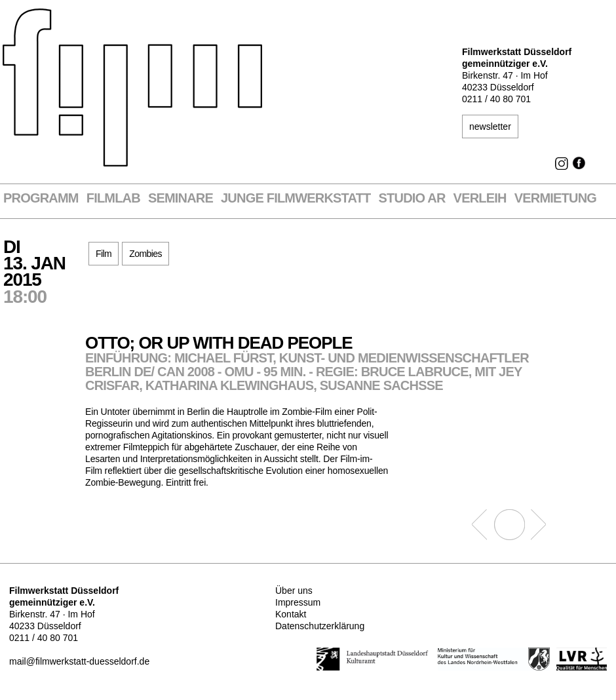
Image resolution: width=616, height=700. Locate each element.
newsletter (490, 126)
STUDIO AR (412, 198)
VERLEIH (480, 198)
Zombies (145, 254)
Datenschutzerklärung (320, 626)
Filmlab (113, 198)
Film (104, 254)
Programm (41, 198)
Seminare (181, 198)
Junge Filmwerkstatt (296, 198)
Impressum (298, 602)
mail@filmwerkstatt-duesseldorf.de (79, 661)
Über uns (294, 591)
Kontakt (291, 614)
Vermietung (555, 198)
